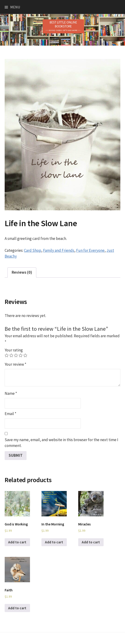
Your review (15, 364)
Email (10, 414)
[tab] (22, 273)
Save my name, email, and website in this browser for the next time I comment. (61, 443)
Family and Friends (59, 250)
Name (11, 393)
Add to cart (17, 542)
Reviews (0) (22, 272)
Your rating (14, 350)
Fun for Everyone (90, 250)
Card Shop (33, 250)
